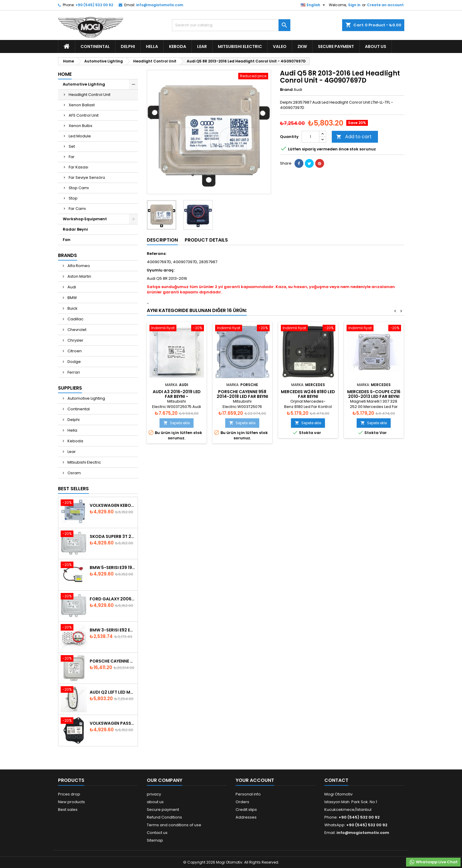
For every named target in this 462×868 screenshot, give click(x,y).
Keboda (178, 46)
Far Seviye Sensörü (87, 177)
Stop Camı (79, 188)
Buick (72, 308)
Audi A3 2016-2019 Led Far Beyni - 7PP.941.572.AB (177, 396)
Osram (74, 473)
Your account (255, 780)
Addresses (246, 817)
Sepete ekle (177, 423)
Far (72, 157)
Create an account (385, 5)
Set (72, 146)
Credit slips (246, 810)
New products (71, 802)
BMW (72, 298)
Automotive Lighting (84, 84)
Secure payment (336, 46)
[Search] (231, 25)
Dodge (74, 362)
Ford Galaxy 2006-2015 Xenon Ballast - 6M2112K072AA (112, 599)
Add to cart (354, 137)
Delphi (128, 46)
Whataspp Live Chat (433, 862)
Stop (73, 198)
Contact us (157, 833)
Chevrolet (77, 330)
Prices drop (69, 794)
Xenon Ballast (82, 105)
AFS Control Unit (84, 115)
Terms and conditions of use (174, 825)
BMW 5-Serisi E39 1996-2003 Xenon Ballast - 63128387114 (112, 568)
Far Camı (77, 209)
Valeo (280, 46)
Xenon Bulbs (81, 126)
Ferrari (73, 372)
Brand (286, 90)
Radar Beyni (75, 229)
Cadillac (75, 319)
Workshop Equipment (85, 219)
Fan (67, 240)
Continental (95, 46)
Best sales (68, 810)
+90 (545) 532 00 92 (94, 5)
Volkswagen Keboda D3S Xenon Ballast (112, 505)
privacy (154, 794)
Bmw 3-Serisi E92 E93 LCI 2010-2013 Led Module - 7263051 (112, 630)
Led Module (80, 136)
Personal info (248, 794)
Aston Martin (79, 276)
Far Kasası (78, 167)
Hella (152, 46)
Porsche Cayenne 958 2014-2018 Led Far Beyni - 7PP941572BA (242, 396)
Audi (71, 287)
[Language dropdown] (314, 5)
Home (65, 74)
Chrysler (75, 340)
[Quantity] (310, 137)
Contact (336, 780)
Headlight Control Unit (90, 95)
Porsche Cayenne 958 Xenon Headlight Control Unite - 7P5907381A (112, 661)
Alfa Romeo (78, 266)
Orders (242, 802)
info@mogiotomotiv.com (160, 5)
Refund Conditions (164, 817)
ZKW (302, 46)
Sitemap (155, 840)
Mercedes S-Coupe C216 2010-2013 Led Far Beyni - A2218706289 (374, 396)
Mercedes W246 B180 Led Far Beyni (308, 394)
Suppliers (70, 388)
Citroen (74, 351)
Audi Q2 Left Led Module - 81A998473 (112, 692)
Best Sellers (73, 489)
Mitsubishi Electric (240, 46)
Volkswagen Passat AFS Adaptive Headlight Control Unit (112, 723)
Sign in (354, 5)
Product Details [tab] (206, 240)
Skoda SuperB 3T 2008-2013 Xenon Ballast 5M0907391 (112, 536)
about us (376, 46)
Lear (202, 46)
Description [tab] (162, 240)
